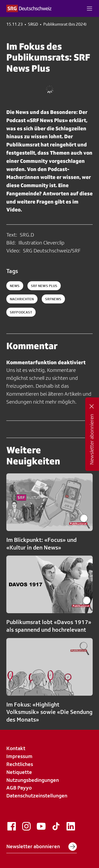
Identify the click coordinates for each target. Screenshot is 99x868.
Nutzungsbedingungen (33, 780)
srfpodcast (21, 312)
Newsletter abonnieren (42, 847)
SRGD (33, 24)
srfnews (53, 299)
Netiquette (19, 772)
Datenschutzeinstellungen (37, 796)
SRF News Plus (44, 286)
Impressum (19, 756)
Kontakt (16, 748)
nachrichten (22, 299)
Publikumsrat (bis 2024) (65, 24)
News (15, 286)
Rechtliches (20, 764)
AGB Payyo (19, 788)
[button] (89, 8)
